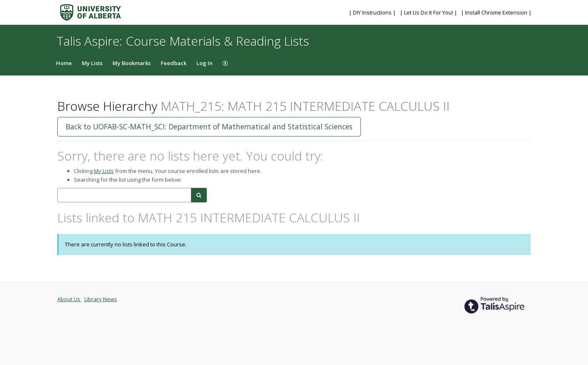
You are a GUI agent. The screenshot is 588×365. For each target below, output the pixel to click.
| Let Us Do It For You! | (429, 12)
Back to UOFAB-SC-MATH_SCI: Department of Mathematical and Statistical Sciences (209, 127)
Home (64, 63)
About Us (69, 299)
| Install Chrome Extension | (496, 12)
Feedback (174, 63)
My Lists (92, 63)
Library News (101, 299)
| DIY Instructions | (373, 12)
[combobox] (124, 195)
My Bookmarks (132, 63)
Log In (205, 63)
